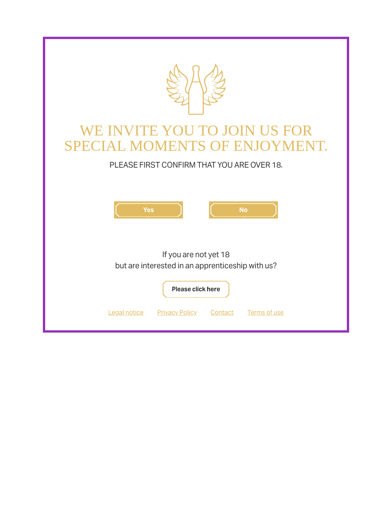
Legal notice (126, 313)
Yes (149, 210)
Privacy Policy (177, 313)
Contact (222, 313)
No (243, 210)
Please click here (196, 289)
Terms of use (265, 313)
